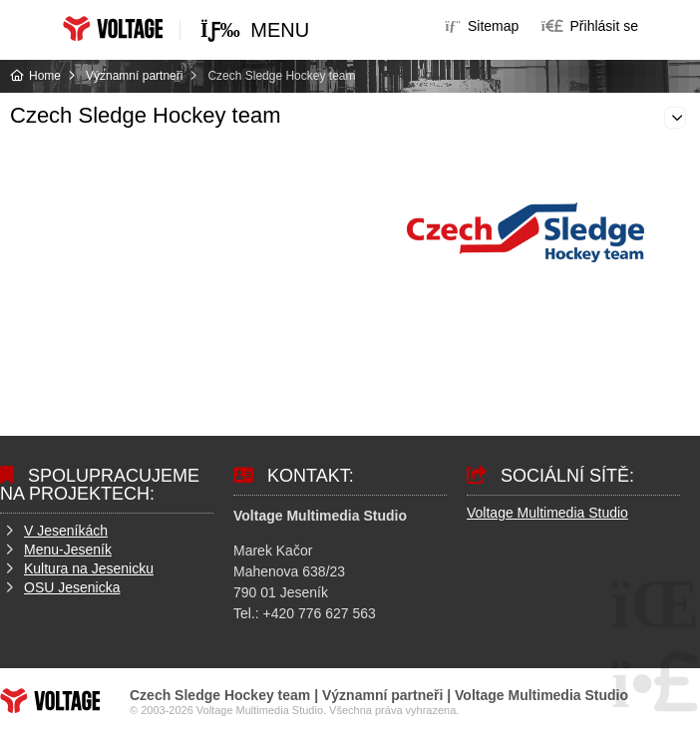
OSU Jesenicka (72, 587)
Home (113, 28)
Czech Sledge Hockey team (145, 115)
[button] (590, 26)
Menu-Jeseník (68, 550)
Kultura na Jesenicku (89, 568)
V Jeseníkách (66, 531)
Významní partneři (134, 76)
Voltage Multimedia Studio (547, 513)
